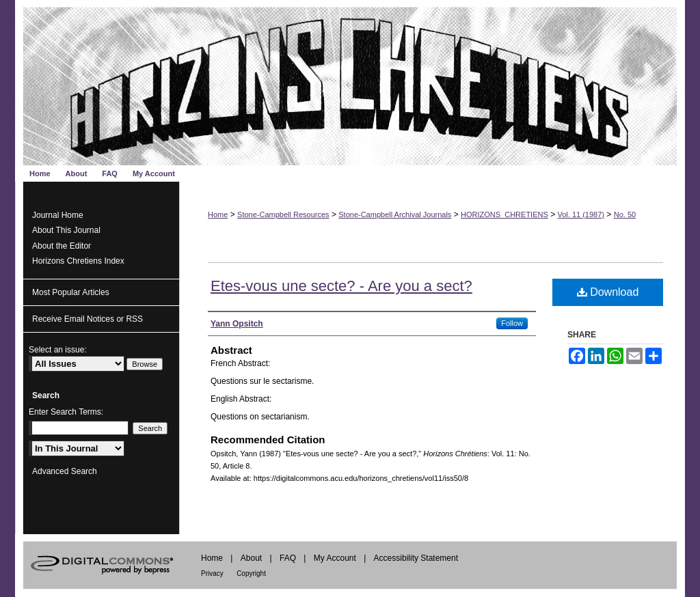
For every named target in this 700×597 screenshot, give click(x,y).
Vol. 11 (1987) (581, 214)
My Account (335, 558)
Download (608, 292)
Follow (512, 323)
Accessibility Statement (416, 558)
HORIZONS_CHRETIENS (504, 214)
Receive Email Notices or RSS (87, 319)
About (251, 558)
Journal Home (58, 215)
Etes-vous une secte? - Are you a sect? (341, 286)
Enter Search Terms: (66, 412)
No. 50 (625, 214)
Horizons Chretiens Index (78, 261)
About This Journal (66, 230)
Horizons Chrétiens (350, 83)
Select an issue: (58, 350)
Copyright (251, 573)
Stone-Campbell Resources (283, 214)
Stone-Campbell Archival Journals (395, 214)
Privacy (212, 573)
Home (218, 214)
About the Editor (62, 246)
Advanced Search (65, 471)
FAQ (288, 558)
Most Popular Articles (71, 292)
